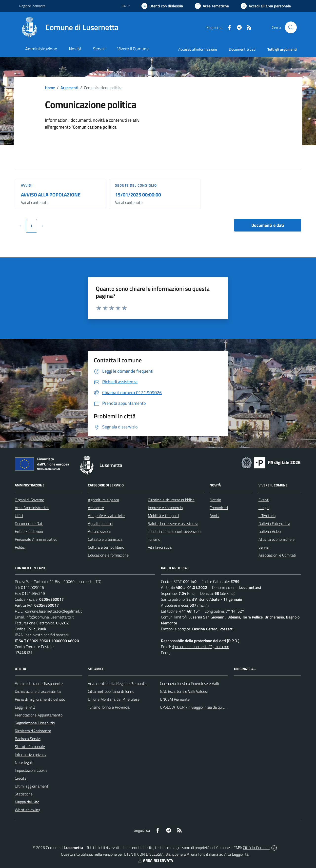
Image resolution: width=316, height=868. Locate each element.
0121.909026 (32, 587)
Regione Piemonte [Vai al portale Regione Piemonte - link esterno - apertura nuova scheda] (32, 6)
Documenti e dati (268, 225)
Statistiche (24, 794)
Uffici (19, 516)
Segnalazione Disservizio (35, 723)
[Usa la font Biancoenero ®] (162, 6)
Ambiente (96, 508)
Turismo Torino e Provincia (109, 707)
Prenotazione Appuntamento (39, 715)
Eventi (264, 500)
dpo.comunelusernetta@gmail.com (200, 647)
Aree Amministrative (32, 508)
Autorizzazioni (99, 531)
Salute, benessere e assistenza (173, 523)
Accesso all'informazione (198, 49)
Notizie (215, 500)
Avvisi (27, 185)
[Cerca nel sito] (291, 27)
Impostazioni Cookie (31, 770)
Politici (20, 547)
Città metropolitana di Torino (111, 691)
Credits (20, 778)
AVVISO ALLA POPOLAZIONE (51, 195)
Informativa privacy (31, 754)
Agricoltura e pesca (103, 500)
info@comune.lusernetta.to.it (50, 617)
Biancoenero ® (177, 854)
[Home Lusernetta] (69, 27)
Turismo (154, 539)
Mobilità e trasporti (163, 516)
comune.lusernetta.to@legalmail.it (54, 611)
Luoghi (264, 508)
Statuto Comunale (30, 747)
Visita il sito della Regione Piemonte (117, 683)
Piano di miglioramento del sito (40, 699)
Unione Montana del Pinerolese (114, 699)
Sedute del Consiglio (136, 185)
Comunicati (219, 508)
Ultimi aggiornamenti (32, 786)
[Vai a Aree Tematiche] (212, 6)
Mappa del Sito (27, 802)
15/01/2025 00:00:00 (138, 195)
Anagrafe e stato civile (106, 516)
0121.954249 (33, 593)
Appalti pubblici (100, 523)
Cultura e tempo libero (106, 547)
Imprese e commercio (165, 508)
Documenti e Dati (29, 523)
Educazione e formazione (108, 555)
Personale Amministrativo (36, 539)
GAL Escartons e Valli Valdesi (184, 691)
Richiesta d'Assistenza (33, 731)
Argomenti (69, 88)
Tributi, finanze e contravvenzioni (175, 531)
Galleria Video (270, 531)
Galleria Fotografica (274, 523)
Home (50, 88)
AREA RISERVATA (155, 860)
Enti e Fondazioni (29, 531)
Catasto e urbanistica (105, 539)
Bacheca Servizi (28, 739)
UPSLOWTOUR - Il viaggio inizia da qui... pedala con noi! (205, 707)
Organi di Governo (30, 500)
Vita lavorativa (160, 547)
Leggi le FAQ (25, 707)
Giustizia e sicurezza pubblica (171, 500)
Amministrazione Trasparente (39, 683)
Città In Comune (256, 848)
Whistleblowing (28, 810)
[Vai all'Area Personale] (266, 6)
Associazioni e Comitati (277, 555)
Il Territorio (267, 516)
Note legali (24, 762)
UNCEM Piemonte (175, 699)
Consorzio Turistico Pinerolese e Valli (189, 683)
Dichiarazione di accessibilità (38, 691)
